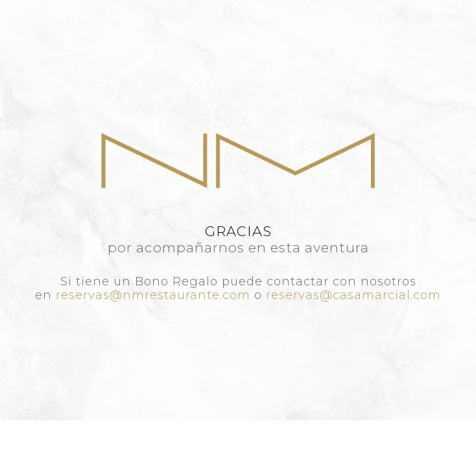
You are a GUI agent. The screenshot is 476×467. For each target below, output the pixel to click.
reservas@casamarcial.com (353, 295)
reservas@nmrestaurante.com (153, 295)
